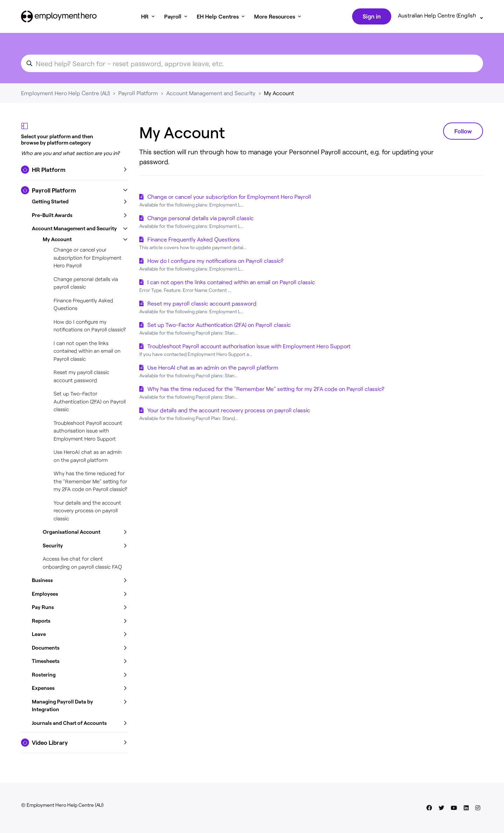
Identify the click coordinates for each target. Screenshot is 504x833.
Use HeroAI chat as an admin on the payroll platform (213, 369)
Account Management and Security (211, 94)
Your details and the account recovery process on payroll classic (87, 512)
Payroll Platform (138, 94)
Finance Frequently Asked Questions (194, 241)
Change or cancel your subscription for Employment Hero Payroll (87, 259)
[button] (75, 171)
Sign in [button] (371, 17)
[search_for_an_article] (252, 65)
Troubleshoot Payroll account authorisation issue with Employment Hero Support (88, 432)
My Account (279, 94)
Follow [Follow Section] (463, 132)
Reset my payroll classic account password (202, 305)
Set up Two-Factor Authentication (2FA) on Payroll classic (90, 403)
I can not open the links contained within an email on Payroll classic (87, 352)
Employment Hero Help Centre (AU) (65, 94)
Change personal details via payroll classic (201, 219)
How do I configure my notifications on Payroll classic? (215, 262)
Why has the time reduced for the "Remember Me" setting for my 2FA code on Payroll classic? (90, 482)
